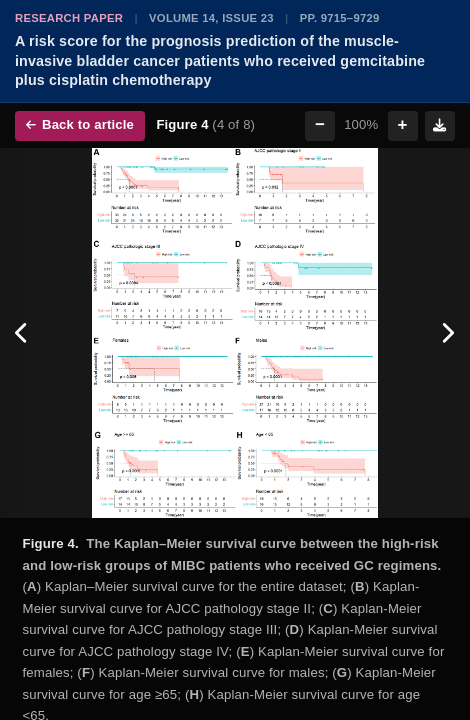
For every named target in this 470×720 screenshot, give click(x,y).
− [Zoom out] (320, 124)
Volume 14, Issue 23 (211, 18)
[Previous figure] (22, 333)
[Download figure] (440, 126)
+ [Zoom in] (403, 124)
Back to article (80, 124)
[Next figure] (447, 333)
